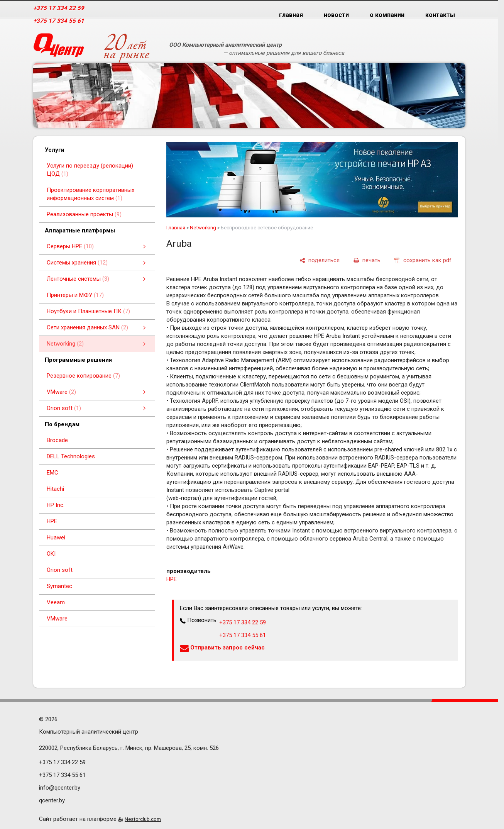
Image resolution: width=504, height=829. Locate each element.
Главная (176, 228)
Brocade (57, 440)
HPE (52, 521)
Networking (203, 228)
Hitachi (55, 489)
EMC (52, 473)
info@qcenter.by (60, 788)
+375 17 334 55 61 (59, 21)
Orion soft (60, 570)
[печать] (367, 261)
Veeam (56, 602)
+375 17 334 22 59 (59, 8)
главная (291, 15)
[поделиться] (320, 261)
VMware (57, 619)
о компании (387, 15)
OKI (51, 554)
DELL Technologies (71, 456)
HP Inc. (56, 505)
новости (336, 15)
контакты (440, 15)
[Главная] (59, 48)
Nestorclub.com (143, 819)
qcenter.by (52, 800)
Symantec (59, 586)
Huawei (56, 537)
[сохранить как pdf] (423, 261)
